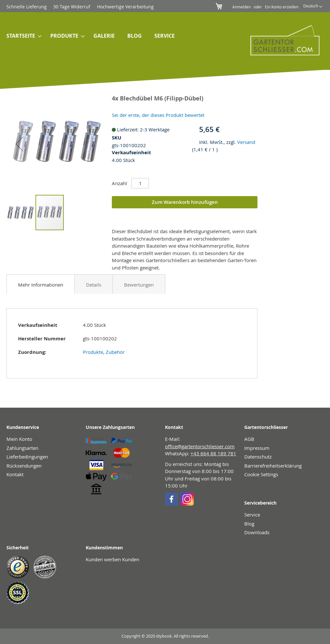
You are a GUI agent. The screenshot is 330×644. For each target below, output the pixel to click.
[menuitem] (22, 36)
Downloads (257, 532)
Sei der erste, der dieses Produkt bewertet (158, 115)
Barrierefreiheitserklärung (273, 466)
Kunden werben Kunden (112, 559)
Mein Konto (19, 439)
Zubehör (115, 352)
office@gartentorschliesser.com (200, 446)
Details (94, 285)
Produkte (93, 352)
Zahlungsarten (22, 448)
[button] (313, 7)
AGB (249, 439)
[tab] (41, 284)
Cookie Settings (261, 474)
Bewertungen (139, 285)
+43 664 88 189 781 (213, 453)
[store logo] (281, 40)
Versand (246, 142)
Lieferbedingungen (27, 457)
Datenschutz (258, 457)
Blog (249, 524)
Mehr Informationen (41, 285)
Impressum (257, 448)
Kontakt (15, 474)
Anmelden (242, 7)
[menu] (116, 36)
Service (252, 515)
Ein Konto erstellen (282, 7)
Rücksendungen (24, 466)
